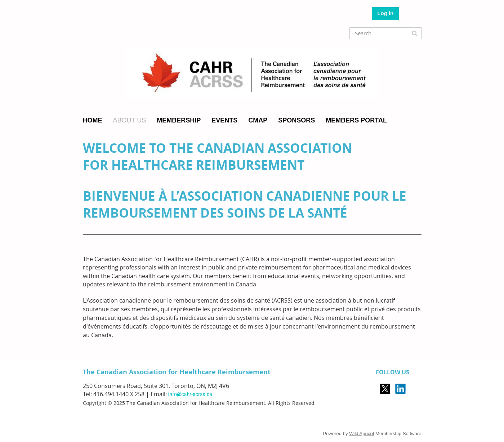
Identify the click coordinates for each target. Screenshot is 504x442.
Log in (385, 13)
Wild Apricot (362, 434)
